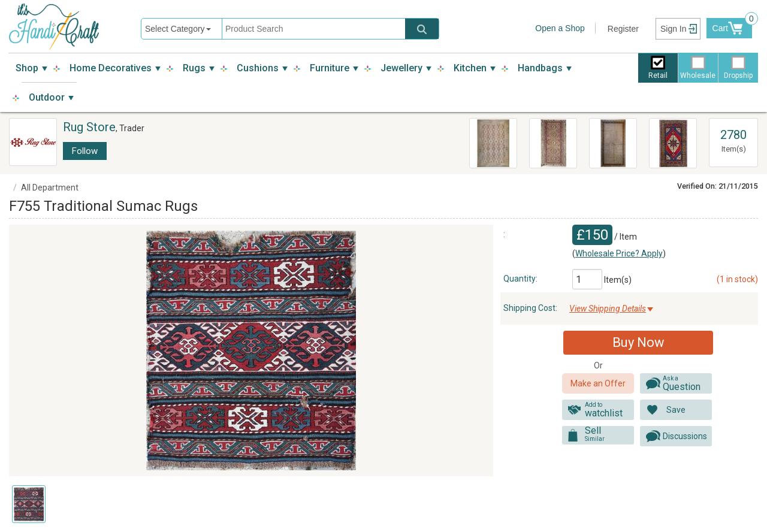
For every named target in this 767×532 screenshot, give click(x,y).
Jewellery (401, 68)
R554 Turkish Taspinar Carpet (665, 141)
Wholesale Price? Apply (619, 253)
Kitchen (470, 68)
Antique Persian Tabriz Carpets (604, 141)
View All (733, 124)
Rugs (194, 68)
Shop (27, 68)
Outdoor (47, 97)
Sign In (674, 29)
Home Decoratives (111, 68)
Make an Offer (598, 383)
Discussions (685, 436)
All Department (50, 188)
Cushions (258, 68)
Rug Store (89, 127)
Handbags (540, 68)
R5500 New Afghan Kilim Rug (491, 135)
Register (623, 29)
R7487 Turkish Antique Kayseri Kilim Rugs (553, 143)
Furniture (330, 68)
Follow (85, 151)
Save (676, 410)
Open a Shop (560, 28)
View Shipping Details (608, 309)
